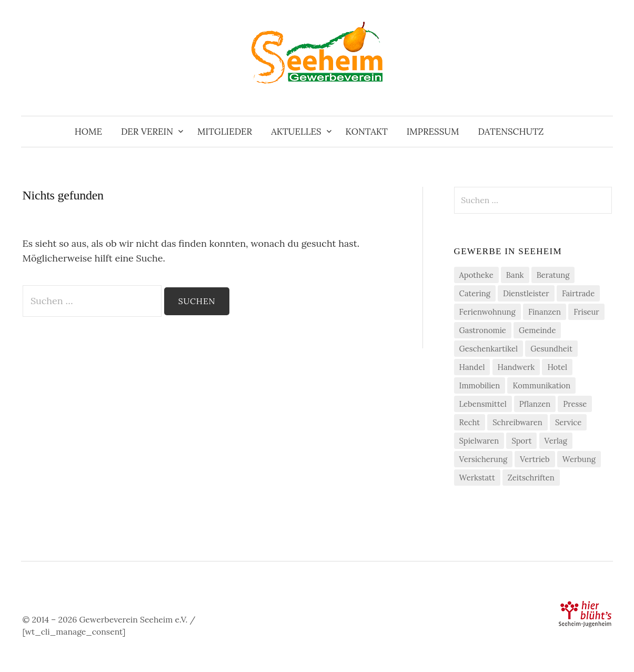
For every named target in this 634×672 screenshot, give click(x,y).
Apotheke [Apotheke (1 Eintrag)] (476, 275)
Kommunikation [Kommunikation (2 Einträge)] (541, 385)
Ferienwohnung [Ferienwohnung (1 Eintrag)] (487, 312)
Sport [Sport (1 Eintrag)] (521, 441)
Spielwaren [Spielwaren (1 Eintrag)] (479, 441)
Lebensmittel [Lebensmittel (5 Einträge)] (483, 404)
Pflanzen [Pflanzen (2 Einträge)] (535, 404)
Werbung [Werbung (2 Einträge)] (579, 459)
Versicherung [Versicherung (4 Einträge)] (484, 459)
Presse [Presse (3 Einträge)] (575, 404)
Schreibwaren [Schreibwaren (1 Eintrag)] (517, 422)
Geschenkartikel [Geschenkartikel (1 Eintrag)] (489, 349)
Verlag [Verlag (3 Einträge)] (556, 441)
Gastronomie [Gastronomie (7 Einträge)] (483, 330)
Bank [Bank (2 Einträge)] (515, 275)
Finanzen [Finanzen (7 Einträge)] (545, 312)
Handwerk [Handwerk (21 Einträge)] (516, 367)
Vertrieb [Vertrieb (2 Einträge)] (535, 459)
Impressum (433, 132)
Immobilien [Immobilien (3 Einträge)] (480, 385)
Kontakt (367, 132)
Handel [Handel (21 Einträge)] (472, 367)
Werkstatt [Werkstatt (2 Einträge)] (477, 478)
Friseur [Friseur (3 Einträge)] (586, 312)
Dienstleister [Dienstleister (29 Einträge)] (526, 293)
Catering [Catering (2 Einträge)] (475, 293)
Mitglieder (225, 132)
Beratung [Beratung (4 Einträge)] (553, 275)
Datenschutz (511, 132)
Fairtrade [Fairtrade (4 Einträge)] (578, 293)
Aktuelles (296, 132)
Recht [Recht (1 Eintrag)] (470, 422)
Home (88, 132)
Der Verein (147, 132)
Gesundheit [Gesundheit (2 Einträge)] (551, 349)
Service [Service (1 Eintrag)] (568, 422)
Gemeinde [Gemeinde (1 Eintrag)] (537, 330)
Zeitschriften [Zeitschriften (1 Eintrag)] (531, 478)
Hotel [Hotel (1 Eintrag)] (557, 367)
